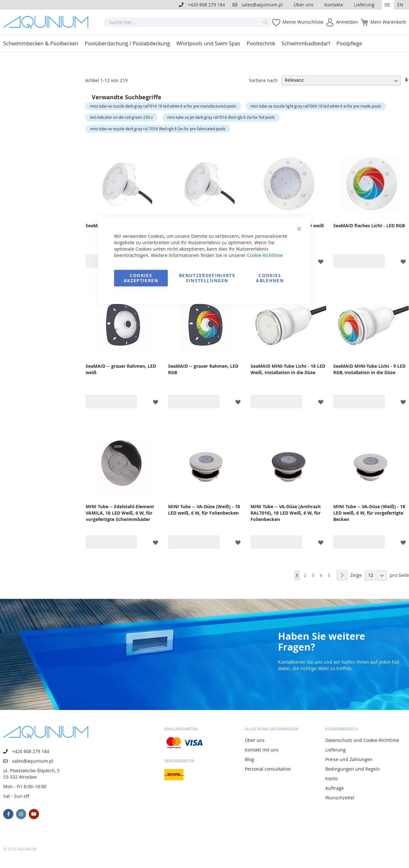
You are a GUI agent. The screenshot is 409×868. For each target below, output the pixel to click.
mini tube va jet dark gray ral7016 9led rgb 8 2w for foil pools (221, 117)
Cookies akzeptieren (141, 278)
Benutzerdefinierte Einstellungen (207, 278)
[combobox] (188, 22)
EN (400, 5)
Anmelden (347, 22)
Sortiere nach (263, 80)
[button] (388, 5)
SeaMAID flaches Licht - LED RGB (369, 226)
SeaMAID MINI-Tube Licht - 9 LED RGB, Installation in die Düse (369, 369)
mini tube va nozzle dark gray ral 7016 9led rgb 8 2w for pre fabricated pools (158, 129)
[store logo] (48, 22)
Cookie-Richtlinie (265, 255)
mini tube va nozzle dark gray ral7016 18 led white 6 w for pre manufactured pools (163, 106)
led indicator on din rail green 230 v (121, 117)
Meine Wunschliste (303, 22)
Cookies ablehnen (270, 278)
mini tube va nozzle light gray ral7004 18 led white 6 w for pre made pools (316, 106)
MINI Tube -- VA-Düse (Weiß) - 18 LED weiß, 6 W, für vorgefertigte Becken (369, 513)
